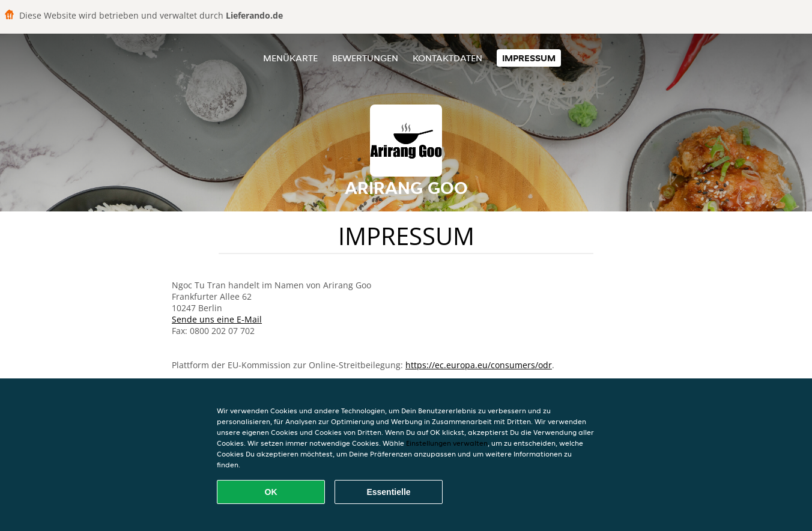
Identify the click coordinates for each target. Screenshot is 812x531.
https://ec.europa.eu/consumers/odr (479, 365)
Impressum (529, 58)
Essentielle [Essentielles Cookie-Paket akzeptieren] (388, 492)
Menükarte (290, 58)
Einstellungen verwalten (447, 443)
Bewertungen (365, 58)
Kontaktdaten (447, 58)
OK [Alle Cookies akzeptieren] (271, 492)
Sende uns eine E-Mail (217, 319)
